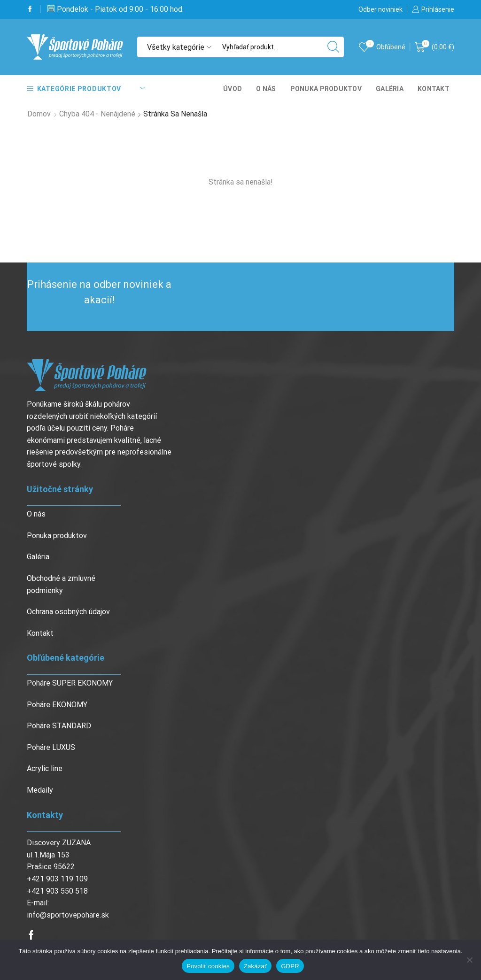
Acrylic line (45, 768)
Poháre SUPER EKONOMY (70, 683)
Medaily (40, 790)
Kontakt (434, 89)
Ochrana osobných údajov (68, 612)
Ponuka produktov (326, 89)
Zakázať (255, 966)
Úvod (233, 89)
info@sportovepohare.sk (68, 915)
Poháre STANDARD (59, 726)
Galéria (390, 89)
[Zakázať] (469, 960)
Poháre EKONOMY (57, 705)
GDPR (290, 966)
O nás (266, 89)
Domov (39, 114)
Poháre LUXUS (51, 747)
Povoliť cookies (208, 966)
